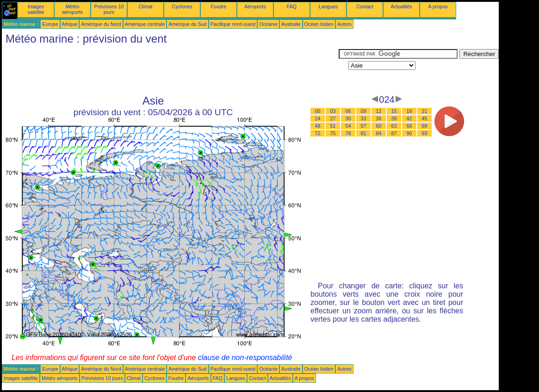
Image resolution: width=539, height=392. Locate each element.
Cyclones (182, 6)
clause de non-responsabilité (245, 358)
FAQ (292, 6)
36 (379, 118)
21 (425, 111)
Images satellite (36, 9)
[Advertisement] (170, 70)
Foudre (219, 6)
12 (379, 111)
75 (333, 133)
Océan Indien (319, 24)
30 (348, 118)
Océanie (268, 24)
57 (364, 126)
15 (394, 111)
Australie (291, 24)
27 (333, 118)
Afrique (70, 24)
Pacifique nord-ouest (233, 24)
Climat (145, 6)
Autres (344, 24)
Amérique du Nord (101, 24)
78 (348, 133)
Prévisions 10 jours (109, 9)
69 (425, 126)
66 (409, 126)
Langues (328, 6)
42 (409, 118)
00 (318, 111)
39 (394, 118)
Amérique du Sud (187, 24)
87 (394, 133)
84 (379, 133)
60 (379, 126)
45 (425, 118)
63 (394, 126)
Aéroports (255, 6)
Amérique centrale (145, 24)
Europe (50, 24)
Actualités (401, 6)
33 (364, 118)
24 (318, 118)
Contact (365, 6)
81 (364, 133)
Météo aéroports (72, 9)
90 (409, 133)
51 (333, 126)
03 (333, 111)
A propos (438, 6)
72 (318, 133)
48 (318, 126)
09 (364, 111)
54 (348, 126)
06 (348, 111)
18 (409, 111)
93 (425, 133)
